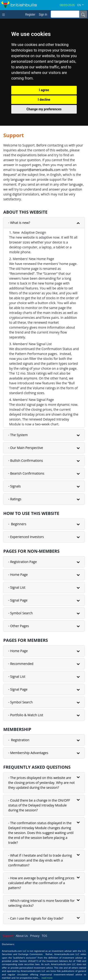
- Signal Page (18, 600)
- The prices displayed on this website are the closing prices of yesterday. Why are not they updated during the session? (41, 783)
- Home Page (18, 575)
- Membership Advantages (28, 753)
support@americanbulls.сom (38, 170)
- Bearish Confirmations (26, 473)
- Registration (19, 740)
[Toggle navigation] (5, 14)
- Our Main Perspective (26, 448)
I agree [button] (44, 90)
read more (47, 978)
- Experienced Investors (26, 537)
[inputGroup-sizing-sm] (65, 14)
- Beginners (17, 524)
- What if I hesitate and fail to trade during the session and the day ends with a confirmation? (40, 860)
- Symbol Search (20, 613)
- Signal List (17, 587)
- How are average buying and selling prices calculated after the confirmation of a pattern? (41, 883)
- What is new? (19, 223)
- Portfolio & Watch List (26, 715)
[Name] (83, 14)
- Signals (15, 486)
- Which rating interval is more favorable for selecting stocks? (41, 903)
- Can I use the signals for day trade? (36, 918)
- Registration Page (23, 562)
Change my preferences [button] (44, 109)
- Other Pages (19, 626)
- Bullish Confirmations (26, 460)
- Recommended (21, 664)
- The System (18, 435)
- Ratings (15, 499)
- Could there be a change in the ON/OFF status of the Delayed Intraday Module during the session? (39, 805)
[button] (82, 5)
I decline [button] (44, 100)
